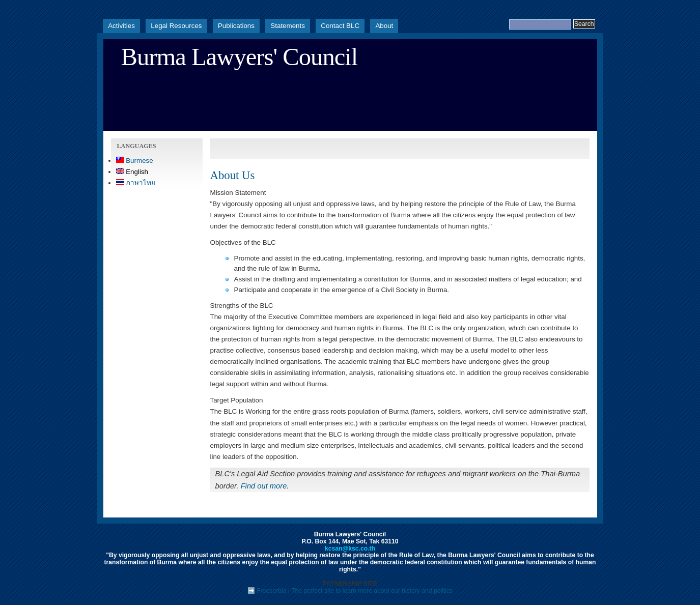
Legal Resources (176, 26)
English (132, 172)
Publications (236, 26)
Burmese (135, 161)
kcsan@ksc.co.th (350, 549)
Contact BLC (340, 26)
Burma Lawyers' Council (240, 57)
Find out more (264, 486)
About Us (233, 175)
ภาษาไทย (136, 183)
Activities (121, 26)
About (384, 26)
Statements (288, 26)
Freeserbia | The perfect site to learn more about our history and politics (355, 591)
